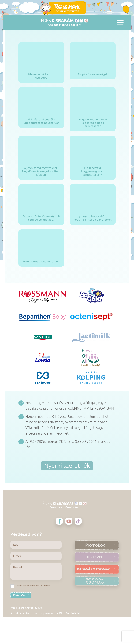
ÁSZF (60, 637)
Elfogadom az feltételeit (33, 585)
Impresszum (47, 637)
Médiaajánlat (73, 637)
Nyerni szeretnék (67, 466)
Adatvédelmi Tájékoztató (35, 585)
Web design (17, 631)
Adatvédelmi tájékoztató (24, 637)
